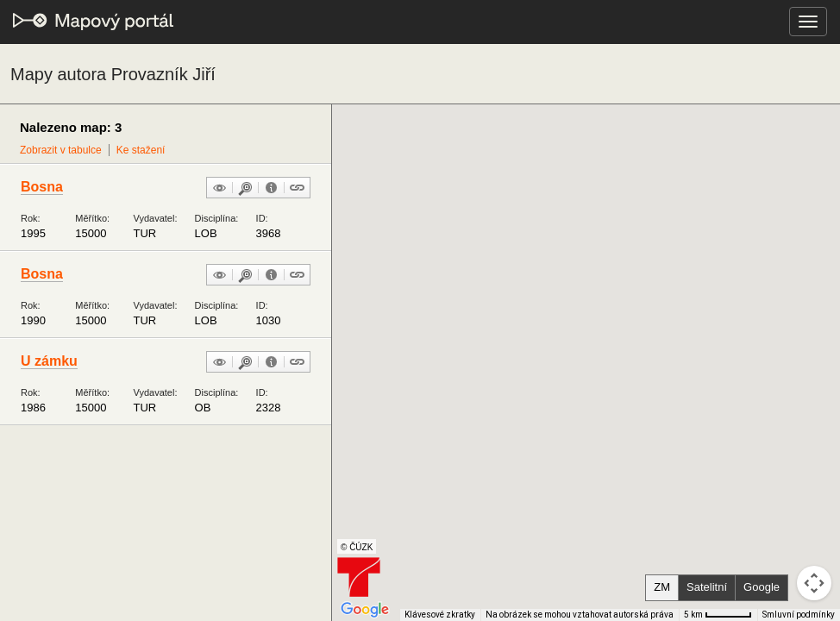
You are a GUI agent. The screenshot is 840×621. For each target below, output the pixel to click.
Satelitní (707, 587)
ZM (662, 587)
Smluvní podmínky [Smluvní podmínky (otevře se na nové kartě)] (799, 615)
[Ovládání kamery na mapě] (814, 583)
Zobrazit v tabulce (61, 150)
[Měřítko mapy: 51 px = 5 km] (718, 615)
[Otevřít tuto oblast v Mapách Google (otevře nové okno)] (365, 610)
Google (762, 587)
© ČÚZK (357, 547)
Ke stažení (141, 150)
